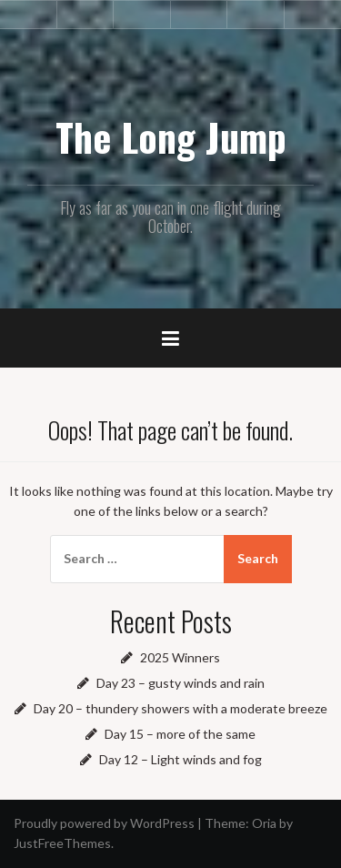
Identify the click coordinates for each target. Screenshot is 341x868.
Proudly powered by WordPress (104, 823)
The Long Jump (171, 136)
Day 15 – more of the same (180, 734)
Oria (264, 823)
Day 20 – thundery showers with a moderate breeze (181, 708)
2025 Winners (180, 657)
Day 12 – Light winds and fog (181, 759)
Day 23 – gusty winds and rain (181, 683)
